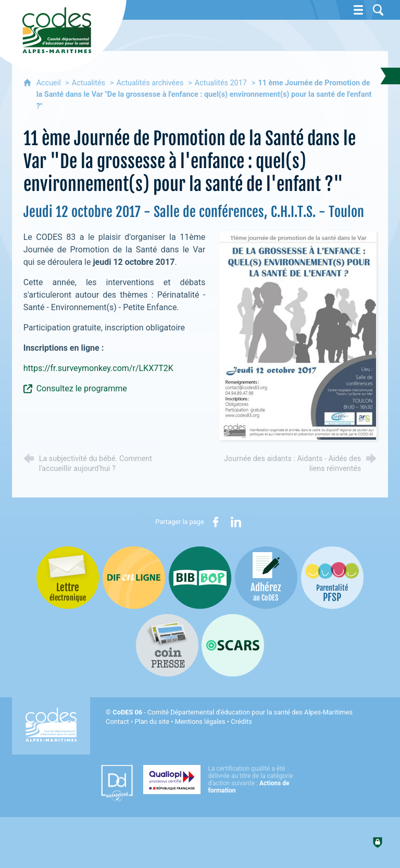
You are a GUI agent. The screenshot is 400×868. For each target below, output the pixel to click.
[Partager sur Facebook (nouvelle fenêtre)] (216, 522)
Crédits (241, 722)
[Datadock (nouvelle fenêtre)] (117, 783)
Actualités (89, 83)
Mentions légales (200, 722)
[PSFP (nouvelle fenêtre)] (332, 578)
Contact (117, 722)
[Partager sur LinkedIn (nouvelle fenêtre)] (236, 522)
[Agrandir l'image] (298, 335)
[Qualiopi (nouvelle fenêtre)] (221, 780)
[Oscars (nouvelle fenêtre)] (233, 645)
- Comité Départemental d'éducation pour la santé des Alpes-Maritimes (233, 712)
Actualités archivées (150, 83)
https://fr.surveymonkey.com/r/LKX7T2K (98, 368)
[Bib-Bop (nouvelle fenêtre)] (200, 578)
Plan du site (152, 722)
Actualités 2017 (221, 83)
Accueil (50, 83)
